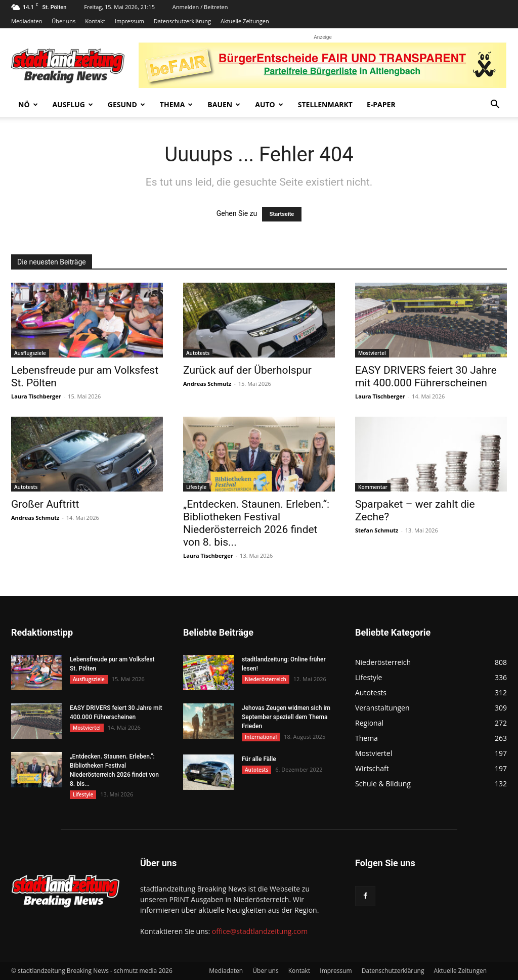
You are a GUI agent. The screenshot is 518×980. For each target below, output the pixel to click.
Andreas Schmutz (207, 384)
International (261, 737)
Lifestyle (196, 487)
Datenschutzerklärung (182, 21)
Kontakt (95, 21)
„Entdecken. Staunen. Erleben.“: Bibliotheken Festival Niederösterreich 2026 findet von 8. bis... (256, 523)
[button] (495, 105)
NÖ (28, 104)
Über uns (63, 21)
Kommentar (373, 487)
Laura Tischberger (36, 396)
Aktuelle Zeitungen (245, 21)
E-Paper (381, 104)
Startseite (282, 214)
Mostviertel (372, 353)
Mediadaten (27, 21)
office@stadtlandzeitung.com (260, 931)
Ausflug (73, 104)
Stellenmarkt (325, 104)
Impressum (129, 21)
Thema (177, 104)
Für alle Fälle (259, 759)
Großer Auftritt (45, 504)
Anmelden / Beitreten (200, 7)
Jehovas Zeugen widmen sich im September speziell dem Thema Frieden (286, 717)
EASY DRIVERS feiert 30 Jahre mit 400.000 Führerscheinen (426, 376)
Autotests (198, 353)
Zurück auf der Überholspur (247, 370)
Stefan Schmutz (377, 530)
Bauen (224, 104)
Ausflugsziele (30, 353)
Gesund (126, 104)
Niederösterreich (266, 679)
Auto (269, 104)
